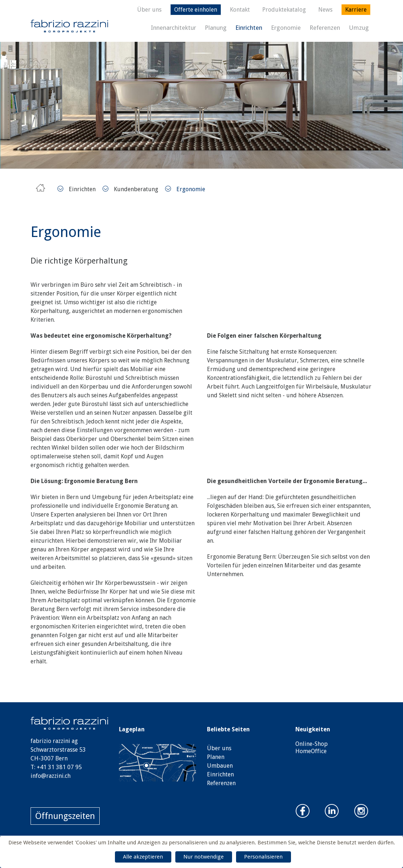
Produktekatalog (284, 10)
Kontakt (240, 10)
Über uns (149, 10)
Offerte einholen (196, 10)
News (325, 10)
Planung (216, 28)
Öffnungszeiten (65, 816)
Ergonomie (286, 28)
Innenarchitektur (173, 28)
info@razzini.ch (51, 776)
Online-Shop (312, 744)
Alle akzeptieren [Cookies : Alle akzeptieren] (143, 857)
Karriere (356, 10)
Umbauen (220, 766)
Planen (216, 757)
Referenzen (325, 28)
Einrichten (249, 28)
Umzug (359, 28)
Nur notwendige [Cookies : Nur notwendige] (204, 857)
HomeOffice (311, 751)
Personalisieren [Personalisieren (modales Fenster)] (263, 857)
